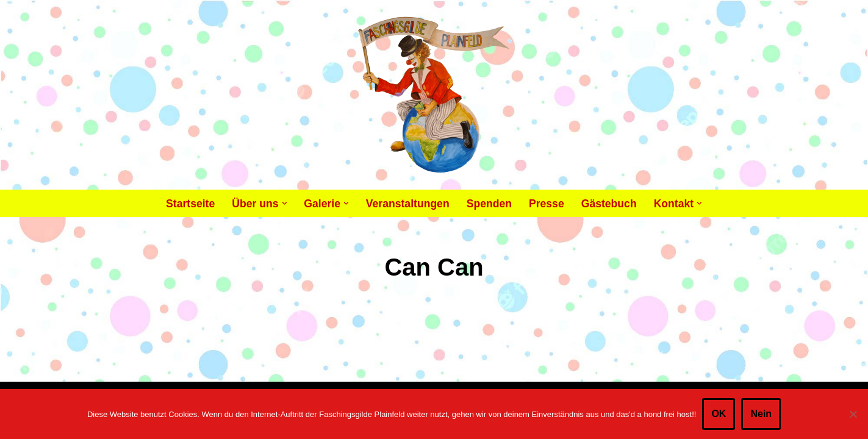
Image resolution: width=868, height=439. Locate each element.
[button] (285, 203)
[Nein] (853, 414)
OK (719, 414)
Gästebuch (609, 204)
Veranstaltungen (408, 204)
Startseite (190, 204)
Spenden (489, 204)
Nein (761, 414)
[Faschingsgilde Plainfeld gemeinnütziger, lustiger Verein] (434, 95)
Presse (547, 204)
